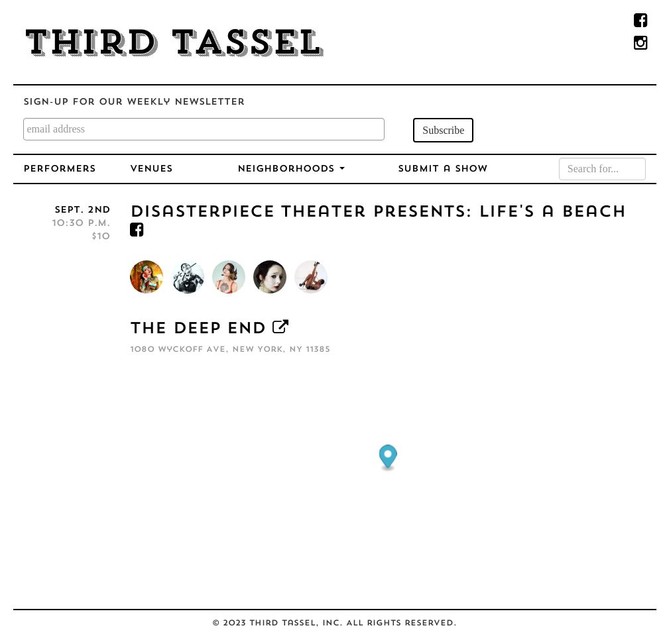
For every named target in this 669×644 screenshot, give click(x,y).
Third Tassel (173, 45)
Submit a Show (443, 169)
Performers (59, 169)
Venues (151, 169)
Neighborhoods (291, 169)
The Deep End (198, 329)
